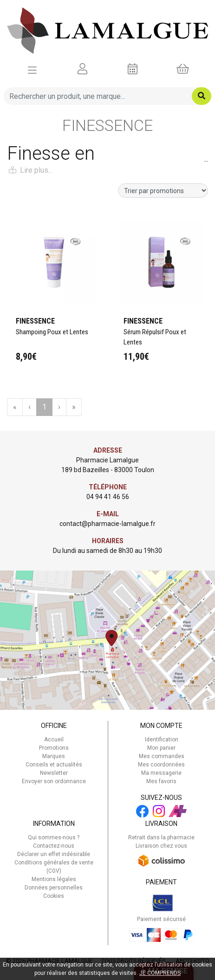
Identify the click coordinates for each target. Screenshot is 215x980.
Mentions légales (54, 879)
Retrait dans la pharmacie (161, 837)
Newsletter (54, 773)
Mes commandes (162, 756)
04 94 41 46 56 (108, 497)
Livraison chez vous (161, 846)
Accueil (54, 740)
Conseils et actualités (54, 765)
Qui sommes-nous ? (54, 837)
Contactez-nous (54, 846)
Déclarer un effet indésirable (54, 854)
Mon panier (161, 748)
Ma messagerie (161, 773)
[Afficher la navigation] (32, 69)
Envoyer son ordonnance (54, 781)
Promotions (54, 748)
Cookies (54, 896)
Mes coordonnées (161, 765)
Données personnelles (54, 888)
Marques (54, 756)
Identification (162, 740)
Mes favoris (161, 781)
